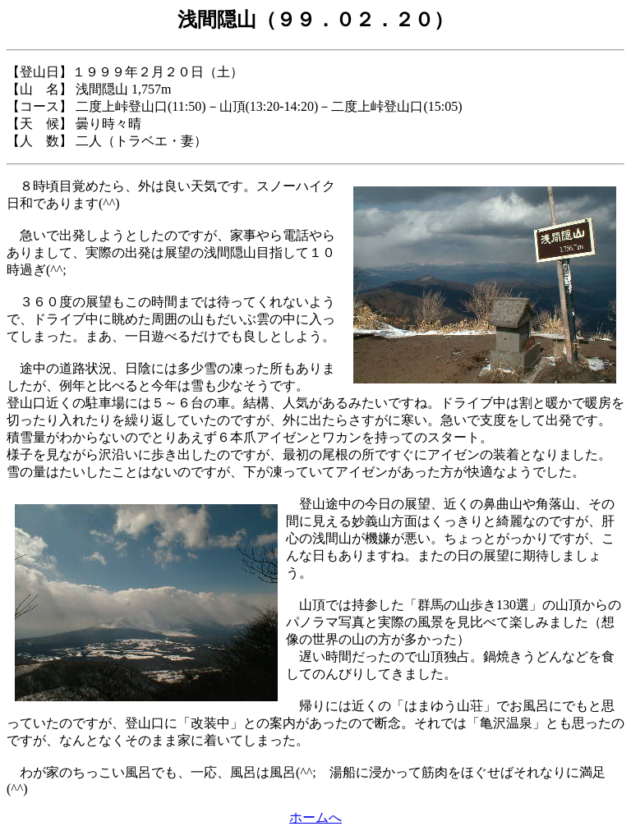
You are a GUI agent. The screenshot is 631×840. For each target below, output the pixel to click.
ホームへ (315, 817)
